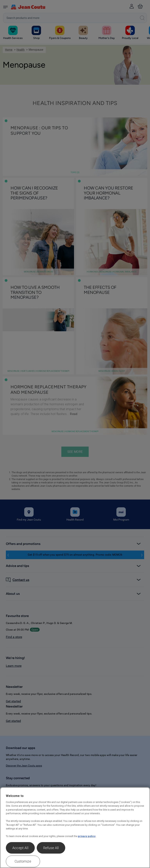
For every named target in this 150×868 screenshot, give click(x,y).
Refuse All (51, 848)
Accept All (20, 848)
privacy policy (87, 836)
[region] (75, 828)
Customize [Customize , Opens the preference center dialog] (23, 861)
